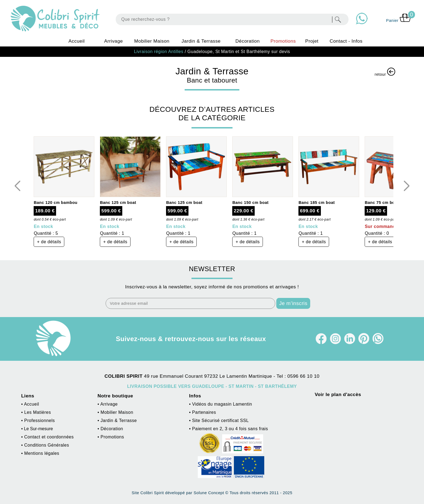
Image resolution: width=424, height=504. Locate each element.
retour (385, 72)
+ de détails (49, 242)
